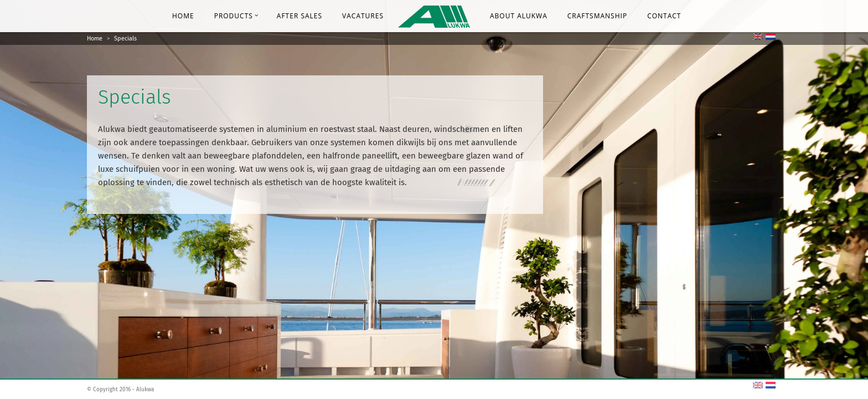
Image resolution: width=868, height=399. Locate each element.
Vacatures (363, 16)
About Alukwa (519, 16)
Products (236, 16)
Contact (664, 16)
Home (183, 16)
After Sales (299, 16)
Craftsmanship (597, 16)
